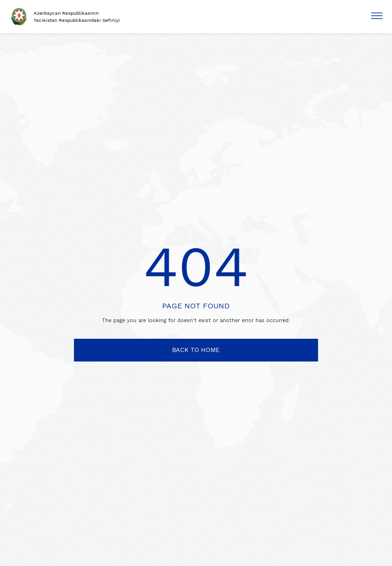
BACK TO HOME (196, 350)
